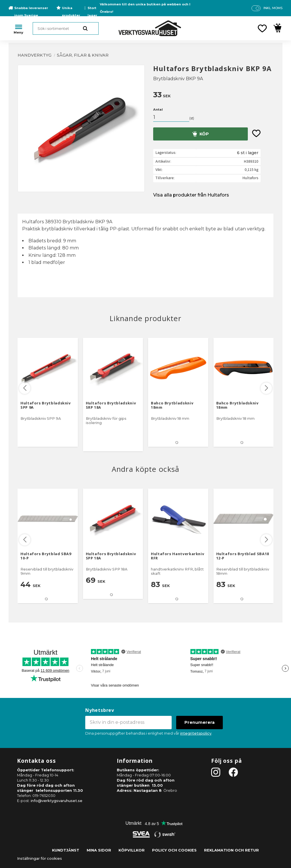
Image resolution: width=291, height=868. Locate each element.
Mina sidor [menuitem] (99, 850)
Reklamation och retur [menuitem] (231, 850)
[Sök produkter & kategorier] (66, 28)
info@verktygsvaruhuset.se (57, 801)
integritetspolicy (196, 733)
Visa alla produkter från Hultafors (191, 195)
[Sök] (85, 28)
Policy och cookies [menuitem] (174, 850)
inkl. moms (273, 8)
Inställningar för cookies (40, 858)
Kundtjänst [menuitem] (66, 850)
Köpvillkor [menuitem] (132, 850)
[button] (262, 28)
